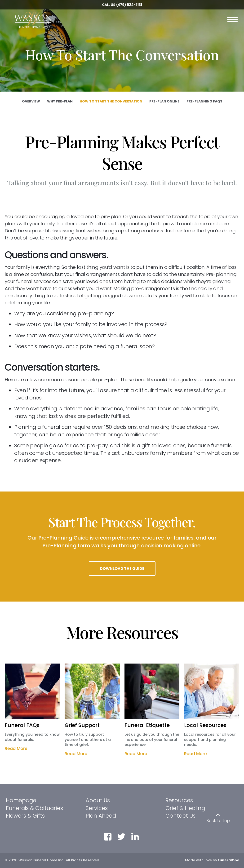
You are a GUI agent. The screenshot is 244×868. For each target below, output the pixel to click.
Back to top (218, 821)
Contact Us (180, 816)
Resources (179, 801)
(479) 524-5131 (129, 5)
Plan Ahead (101, 816)
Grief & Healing (185, 808)
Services (97, 808)
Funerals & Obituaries (34, 808)
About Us (98, 801)
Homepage (21, 801)
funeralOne (229, 860)
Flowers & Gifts (25, 816)
